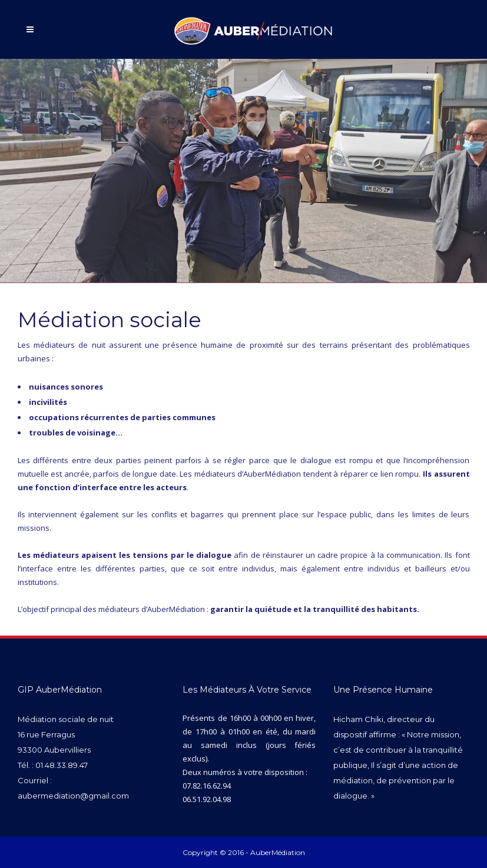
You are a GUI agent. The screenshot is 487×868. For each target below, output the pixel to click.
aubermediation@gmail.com (73, 796)
